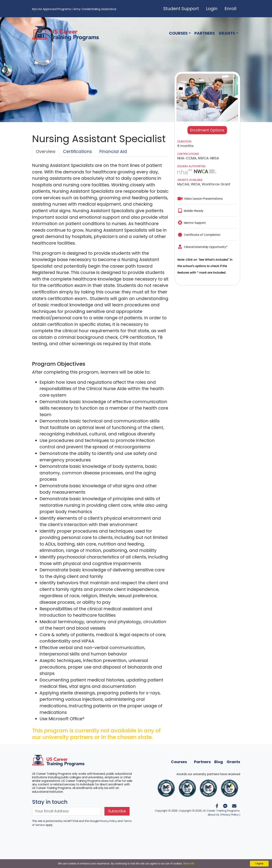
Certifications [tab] (77, 152)
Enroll (230, 9)
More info (189, 864)
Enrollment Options (207, 130)
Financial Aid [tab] (113, 152)
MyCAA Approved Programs (51, 9)
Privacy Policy (108, 821)
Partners (205, 33)
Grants (227, 33)
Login (212, 9)
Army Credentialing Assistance (95, 9)
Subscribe (117, 811)
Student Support (181, 9)
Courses (178, 33)
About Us (213, 815)
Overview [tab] (46, 152)
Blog (219, 762)
